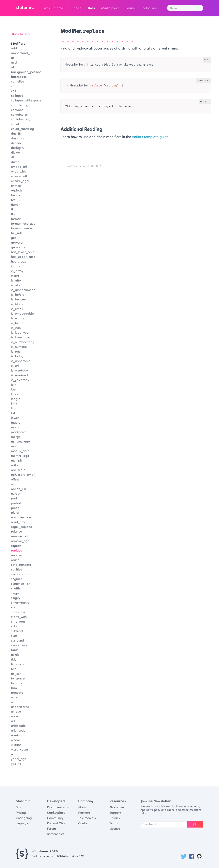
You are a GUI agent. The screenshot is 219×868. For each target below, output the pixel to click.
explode (17, 190)
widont (16, 745)
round (15, 560)
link (13, 408)
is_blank (17, 304)
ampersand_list (22, 53)
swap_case (19, 645)
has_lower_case (23, 252)
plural (15, 512)
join (14, 384)
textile (15, 655)
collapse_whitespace (26, 100)
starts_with (19, 617)
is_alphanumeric (23, 290)
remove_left (20, 536)
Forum (130, 8)
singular (17, 593)
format (16, 219)
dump (15, 162)
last (14, 389)
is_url (15, 365)
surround (17, 640)
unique (16, 711)
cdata (15, 86)
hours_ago (19, 261)
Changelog (24, 818)
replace (17, 550)
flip (13, 209)
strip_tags (18, 621)
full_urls (17, 233)
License (115, 828)
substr (15, 626)
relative (16, 531)
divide (16, 152)
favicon (16, 195)
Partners (84, 812)
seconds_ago (21, 574)
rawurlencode (21, 517)
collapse (17, 95)
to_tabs (16, 683)
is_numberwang (23, 342)
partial (16, 503)
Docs (91, 8)
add (14, 48)
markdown (19, 432)
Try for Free (149, 8)
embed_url (19, 167)
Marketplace (110, 8)
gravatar (17, 242)
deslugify (18, 148)
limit (14, 403)
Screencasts (56, 834)
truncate (17, 692)
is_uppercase (21, 361)
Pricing (77, 8)
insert (15, 275)
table (15, 650)
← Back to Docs (19, 34)
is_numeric (19, 347)
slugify (16, 598)
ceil (14, 91)
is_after (16, 280)
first (14, 200)
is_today (17, 356)
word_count (20, 749)
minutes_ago (20, 441)
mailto (16, 427)
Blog (19, 807)
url (13, 721)
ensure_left (19, 176)
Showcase (117, 807)
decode (16, 143)
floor (14, 214)
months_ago (20, 456)
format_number (22, 228)
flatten (16, 204)
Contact (84, 823)
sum (14, 636)
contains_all (20, 114)
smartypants (20, 602)
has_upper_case (23, 257)
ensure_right (20, 181)
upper (15, 716)
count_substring (23, 129)
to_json (16, 673)
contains (17, 110)
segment (17, 579)
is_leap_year (20, 332)
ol (12, 484)
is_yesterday (20, 380)
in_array (17, 271)
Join (195, 824)
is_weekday (19, 370)
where (16, 740)
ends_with (18, 171)
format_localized (23, 223)
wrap (15, 754)
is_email (17, 309)
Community (55, 818)
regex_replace (22, 527)
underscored (20, 707)
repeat (16, 546)
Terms (114, 823)
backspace (19, 76)
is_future (17, 323)
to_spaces (18, 678)
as (13, 58)
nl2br (15, 465)
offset (15, 479)
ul (12, 702)
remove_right (21, 541)
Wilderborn (64, 856)
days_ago (18, 138)
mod (14, 446)
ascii (14, 62)
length (16, 399)
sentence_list (20, 583)
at (13, 67)
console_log (20, 105)
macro (16, 422)
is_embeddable (22, 313)
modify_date (20, 451)
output (16, 493)
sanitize (17, 569)
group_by (18, 247)
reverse (16, 555)
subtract (17, 631)
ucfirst (15, 697)
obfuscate (18, 470)
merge (16, 437)
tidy (14, 659)
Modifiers (18, 43)
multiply (17, 460)
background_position (26, 72)
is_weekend (19, 375)
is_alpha (17, 285)
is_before (18, 294)
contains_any (21, 119)
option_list (18, 489)
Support (115, 812)
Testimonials (87, 818)
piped (15, 508)
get (13, 238)
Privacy (115, 818)
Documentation (58, 807)
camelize (18, 81)
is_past (16, 351)
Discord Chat (56, 823)
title (14, 669)
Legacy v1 (23, 823)
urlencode (18, 730)
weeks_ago (19, 735)
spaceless (18, 612)
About (82, 807)
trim (14, 688)
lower (15, 418)
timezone (18, 664)
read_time (19, 522)
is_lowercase (20, 337)
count (15, 124)
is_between (19, 299)
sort (14, 607)
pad (14, 498)
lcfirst (15, 394)
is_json (16, 328)
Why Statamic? (55, 8)
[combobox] (185, 8)
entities (16, 185)
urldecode (18, 726)
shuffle (16, 588)
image (16, 266)
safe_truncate (21, 564)
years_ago (19, 759)
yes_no (16, 763)
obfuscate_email (23, 474)
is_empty (18, 318)
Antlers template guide (150, 137)
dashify (16, 133)
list (13, 413)
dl (12, 157)
